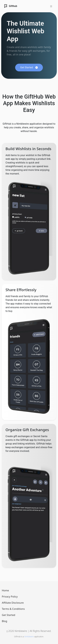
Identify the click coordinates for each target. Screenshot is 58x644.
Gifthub (10, 6)
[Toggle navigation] (51, 6)
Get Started (8, 615)
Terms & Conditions (13, 609)
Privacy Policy (10, 597)
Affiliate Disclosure (13, 603)
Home (5, 590)
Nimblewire (29, 637)
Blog (5, 621)
